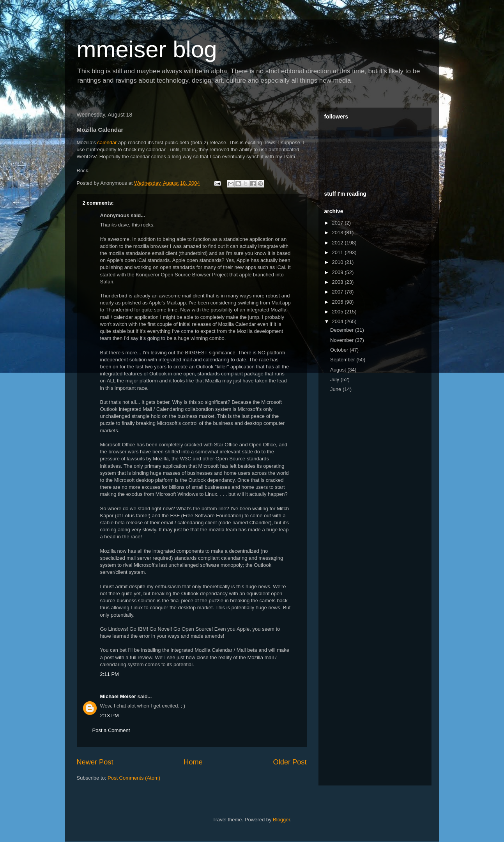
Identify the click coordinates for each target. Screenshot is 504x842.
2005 (339, 312)
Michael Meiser (118, 696)
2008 (339, 282)
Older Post (290, 762)
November (343, 340)
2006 (339, 302)
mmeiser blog (147, 49)
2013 (339, 233)
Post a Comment (111, 730)
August (339, 370)
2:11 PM (110, 674)
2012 (339, 243)
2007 (339, 292)
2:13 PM (110, 716)
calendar (107, 142)
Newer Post (95, 762)
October (340, 350)
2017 (339, 223)
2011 (339, 252)
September (343, 360)
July (335, 379)
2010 (339, 262)
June (336, 389)
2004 (339, 321)
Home (193, 762)
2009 (339, 272)
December (343, 330)
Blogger (281, 820)
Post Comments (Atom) (134, 778)
